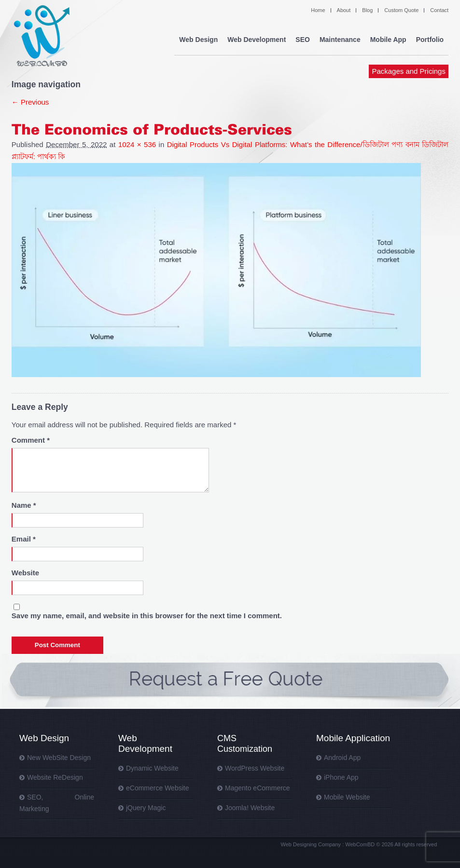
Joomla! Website (250, 808)
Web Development (257, 40)
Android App (342, 758)
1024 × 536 (137, 144)
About (344, 10)
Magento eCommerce (258, 788)
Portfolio (430, 40)
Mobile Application (353, 738)
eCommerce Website (157, 788)
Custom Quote (401, 10)
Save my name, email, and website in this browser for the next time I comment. (147, 616)
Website (25, 573)
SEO (303, 40)
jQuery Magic (146, 808)
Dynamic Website (152, 768)
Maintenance (340, 40)
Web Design (198, 40)
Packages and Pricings (409, 71)
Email (24, 539)
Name (24, 505)
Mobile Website (347, 797)
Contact (439, 10)
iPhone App (341, 777)
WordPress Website (255, 768)
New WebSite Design (59, 758)
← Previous (30, 102)
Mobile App (388, 40)
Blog (367, 10)
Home (318, 10)
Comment (31, 440)
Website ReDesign (55, 777)
